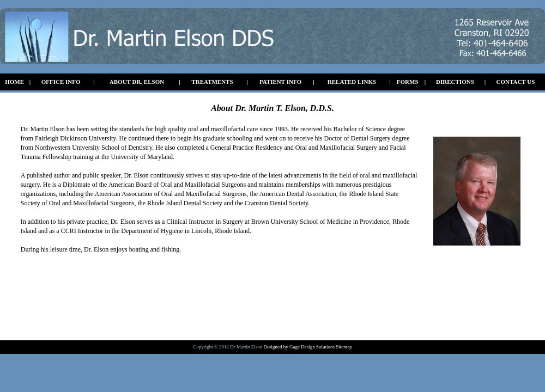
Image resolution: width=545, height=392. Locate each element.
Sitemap (343, 347)
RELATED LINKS (352, 82)
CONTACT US (516, 82)
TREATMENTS (212, 82)
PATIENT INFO (280, 82)
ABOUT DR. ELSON (137, 82)
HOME (14, 82)
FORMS (408, 82)
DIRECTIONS (455, 82)
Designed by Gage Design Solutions (299, 347)
